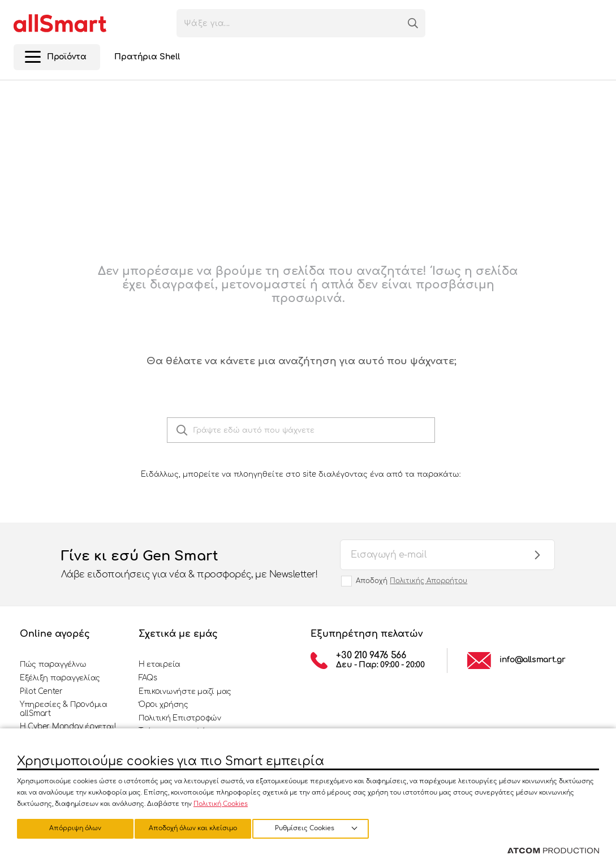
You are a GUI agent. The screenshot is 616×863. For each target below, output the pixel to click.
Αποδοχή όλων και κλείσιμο (320, 828)
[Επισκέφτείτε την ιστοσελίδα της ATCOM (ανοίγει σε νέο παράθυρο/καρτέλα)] (553, 851)
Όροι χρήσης (163, 705)
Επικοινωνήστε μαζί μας (185, 692)
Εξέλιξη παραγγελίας (60, 678)
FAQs (148, 678)
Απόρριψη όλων (197, 828)
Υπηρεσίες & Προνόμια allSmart (64, 709)
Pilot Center (41, 692)
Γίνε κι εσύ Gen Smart (189, 565)
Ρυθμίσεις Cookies (70, 828)
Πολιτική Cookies (221, 802)
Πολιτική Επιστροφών (180, 718)
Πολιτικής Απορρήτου (428, 581)
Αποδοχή (412, 581)
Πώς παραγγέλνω (53, 664)
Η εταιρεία (160, 664)
